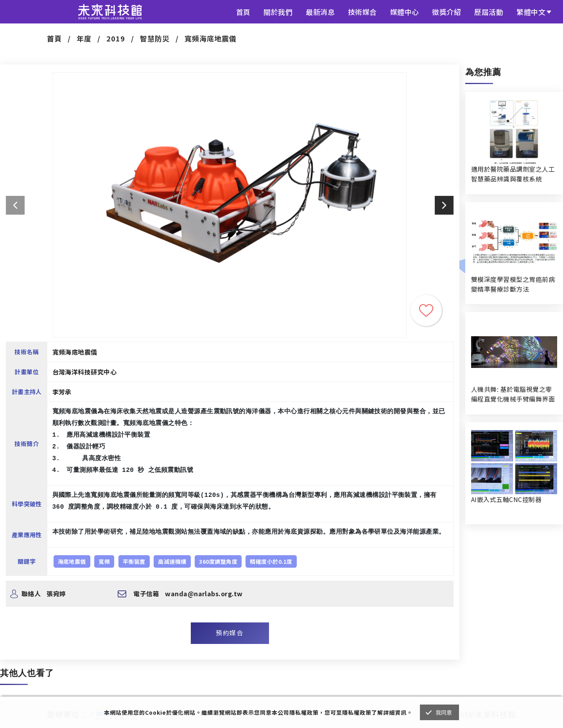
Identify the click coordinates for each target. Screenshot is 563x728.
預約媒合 (230, 633)
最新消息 (320, 12)
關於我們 (278, 12)
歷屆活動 (489, 12)
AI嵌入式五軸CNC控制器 (506, 499)
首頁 (243, 12)
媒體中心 (405, 12)
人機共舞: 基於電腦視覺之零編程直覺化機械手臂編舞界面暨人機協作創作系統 (513, 394)
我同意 (444, 712)
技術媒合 (362, 12)
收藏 (426, 310)
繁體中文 (531, 12)
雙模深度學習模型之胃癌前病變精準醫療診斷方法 (513, 284)
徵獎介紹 (446, 12)
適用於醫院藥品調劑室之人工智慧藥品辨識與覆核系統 (513, 174)
